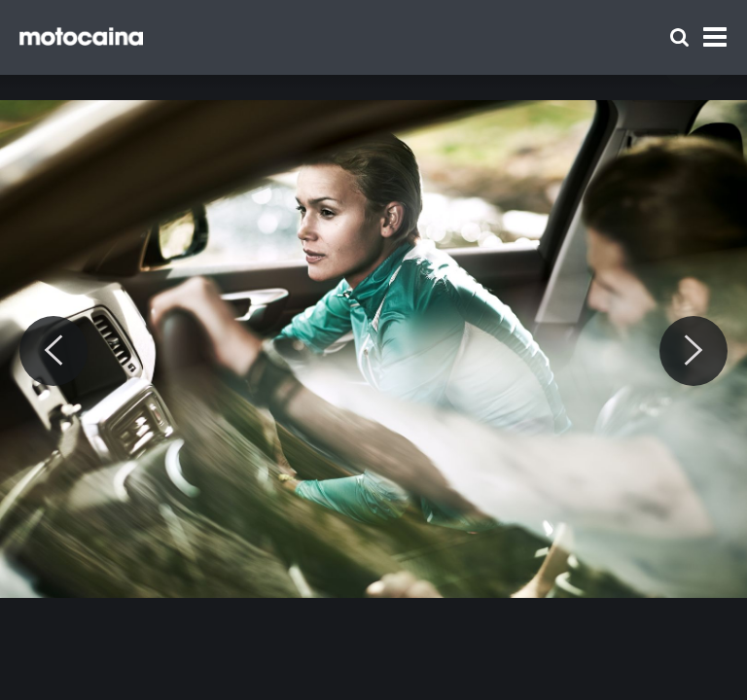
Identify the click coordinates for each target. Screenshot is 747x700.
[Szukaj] (679, 37)
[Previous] (53, 351)
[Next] (694, 351)
